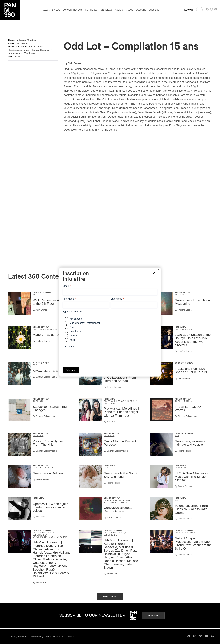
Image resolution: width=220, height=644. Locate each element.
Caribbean (181, 468)
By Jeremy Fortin (40, 583)
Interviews (106, 10)
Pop (35, 365)
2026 (182, 295)
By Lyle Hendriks (182, 378)
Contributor (75, 331)
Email (67, 286)
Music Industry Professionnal (85, 323)
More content (110, 596)
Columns (141, 10)
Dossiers (154, 10)
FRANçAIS (188, 10)
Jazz (35, 295)
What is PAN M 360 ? (63, 636)
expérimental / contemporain (50, 537)
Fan (72, 327)
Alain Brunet (74, 64)
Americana (52, 329)
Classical (110, 403)
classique (39, 329)
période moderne (127, 401)
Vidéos (129, 10)
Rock (36, 401)
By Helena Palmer (183, 451)
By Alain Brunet (40, 310)
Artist (72, 340)
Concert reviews (73, 10)
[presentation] (88, 356)
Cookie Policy (37, 636)
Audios (119, 10)
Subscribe (153, 616)
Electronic (44, 468)
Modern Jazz (15, 53)
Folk (119, 502)
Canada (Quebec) (28, 40)
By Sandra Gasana (112, 387)
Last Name (117, 299)
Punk (184, 401)
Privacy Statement (19, 636)
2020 (17, 57)
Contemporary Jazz (19, 50)
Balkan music (36, 47)
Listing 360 (91, 10)
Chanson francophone (117, 500)
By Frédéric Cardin (183, 310)
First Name (69, 299)
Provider (74, 336)
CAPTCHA (68, 347)
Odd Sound (22, 43)
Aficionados (76, 319)
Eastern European (41, 50)
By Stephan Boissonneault (45, 377)
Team (48, 636)
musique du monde (186, 533)
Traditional (30, 53)
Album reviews (52, 10)
